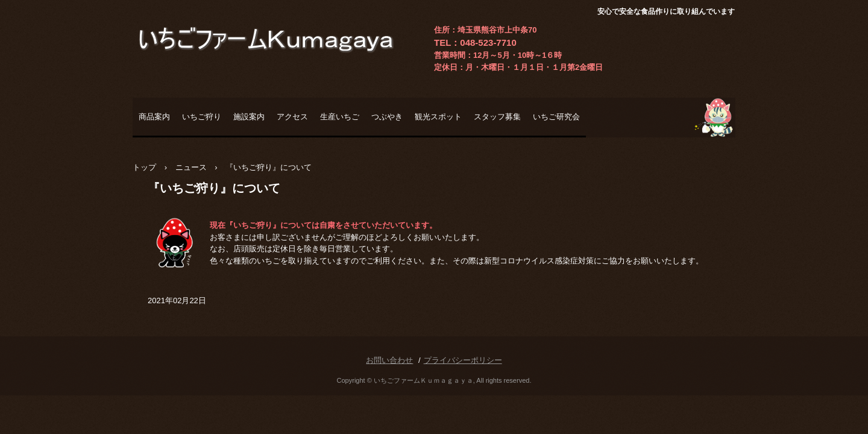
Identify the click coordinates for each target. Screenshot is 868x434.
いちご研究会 (556, 117)
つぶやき (387, 117)
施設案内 (249, 117)
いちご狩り (202, 117)
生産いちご (340, 117)
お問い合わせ (389, 360)
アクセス (292, 117)
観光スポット (438, 117)
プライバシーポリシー (463, 360)
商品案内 (154, 117)
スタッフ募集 (497, 117)
